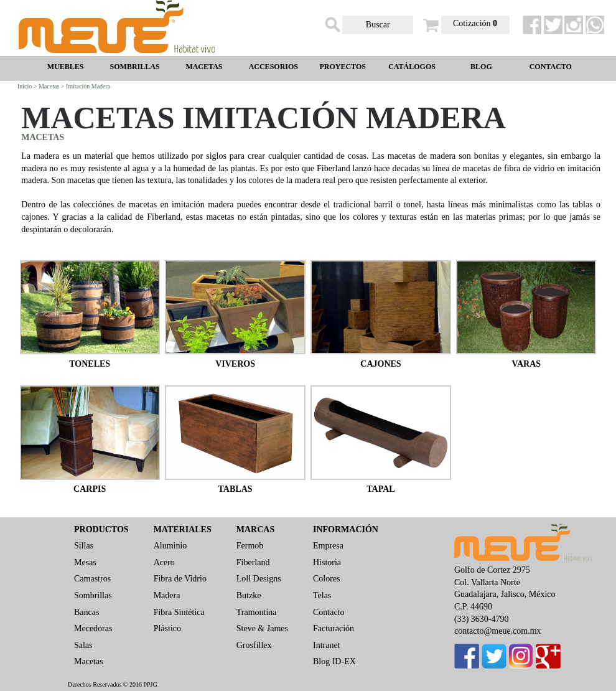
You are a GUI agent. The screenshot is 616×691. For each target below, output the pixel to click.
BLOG (481, 67)
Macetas (89, 661)
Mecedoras (93, 628)
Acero (164, 562)
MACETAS (204, 67)
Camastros (92, 579)
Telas (322, 595)
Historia (327, 562)
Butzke (249, 595)
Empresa (328, 546)
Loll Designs (259, 579)
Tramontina (257, 612)
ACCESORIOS (273, 67)
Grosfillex (254, 645)
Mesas (85, 562)
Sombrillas (93, 595)
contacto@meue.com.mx (498, 631)
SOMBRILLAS (135, 67)
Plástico (167, 628)
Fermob (250, 546)
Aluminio (170, 546)
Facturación (334, 628)
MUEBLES (66, 67)
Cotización (475, 23)
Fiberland (253, 562)
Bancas (86, 612)
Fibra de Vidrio (180, 579)
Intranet (327, 645)
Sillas (84, 546)
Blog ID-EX (334, 661)
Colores (327, 579)
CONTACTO (551, 67)
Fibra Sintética (179, 612)
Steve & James (262, 628)
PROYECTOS (342, 67)
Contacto (329, 612)
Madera (167, 595)
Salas (83, 645)
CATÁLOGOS (412, 67)
